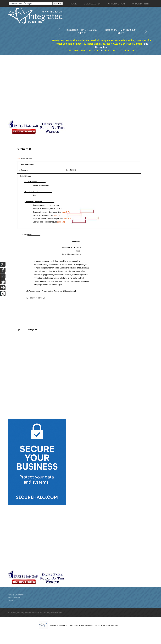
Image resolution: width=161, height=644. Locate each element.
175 (120, 50)
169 (83, 50)
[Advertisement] (37, 88)
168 (76, 50)
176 (127, 50)
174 (113, 50)
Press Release (14, 598)
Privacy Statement (16, 595)
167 (69, 50)
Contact (11, 600)
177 (133, 50)
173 (107, 50)
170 (89, 50)
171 (96, 50)
